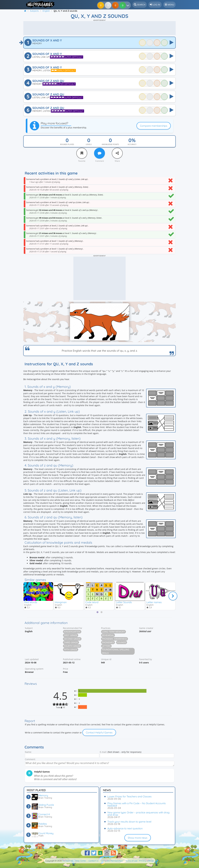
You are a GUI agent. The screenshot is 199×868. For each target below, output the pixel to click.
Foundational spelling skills (116, 652)
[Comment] (99, 153)
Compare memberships (154, 126)
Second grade (72, 639)
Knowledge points (110, 144)
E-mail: (103, 752)
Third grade (71, 643)
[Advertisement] (99, 28)
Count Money (46, 833)
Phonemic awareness (115, 639)
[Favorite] (82, 153)
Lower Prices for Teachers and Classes (130, 796)
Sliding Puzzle (46, 805)
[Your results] (126, 5)
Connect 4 (44, 814)
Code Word (92, 602)
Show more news (138, 838)
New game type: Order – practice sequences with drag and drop (138, 814)
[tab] (97, 613)
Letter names (154, 602)
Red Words (31, 602)
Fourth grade (72, 647)
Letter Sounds (124, 602)
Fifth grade (71, 650)
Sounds (122, 643)
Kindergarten (72, 632)
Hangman (61, 602)
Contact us (94, 861)
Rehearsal (108, 636)
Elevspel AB (68, 861)
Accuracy (132, 144)
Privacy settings (146, 861)
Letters (106, 647)
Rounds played (67, 144)
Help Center (81, 861)
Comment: (30, 760)
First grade (71, 636)
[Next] (173, 596)
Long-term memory (113, 632)
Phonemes (108, 643)
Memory (43, 795)
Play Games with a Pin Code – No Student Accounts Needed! (137, 804)
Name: (28, 752)
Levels (89, 144)
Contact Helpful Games (99, 733)
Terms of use (131, 861)
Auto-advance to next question (125, 828)
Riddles (43, 824)
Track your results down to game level (129, 822)
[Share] (117, 153)
